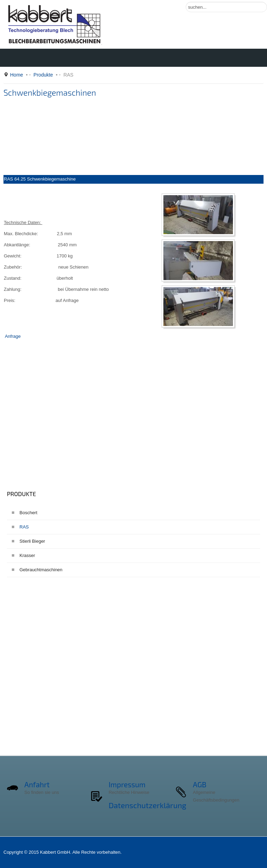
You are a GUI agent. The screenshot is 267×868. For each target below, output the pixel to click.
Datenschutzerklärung (147, 805)
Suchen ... (186, 2)
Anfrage (13, 336)
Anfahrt (37, 784)
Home (17, 75)
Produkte (43, 75)
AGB (200, 784)
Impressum (127, 784)
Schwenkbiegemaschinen (50, 93)
